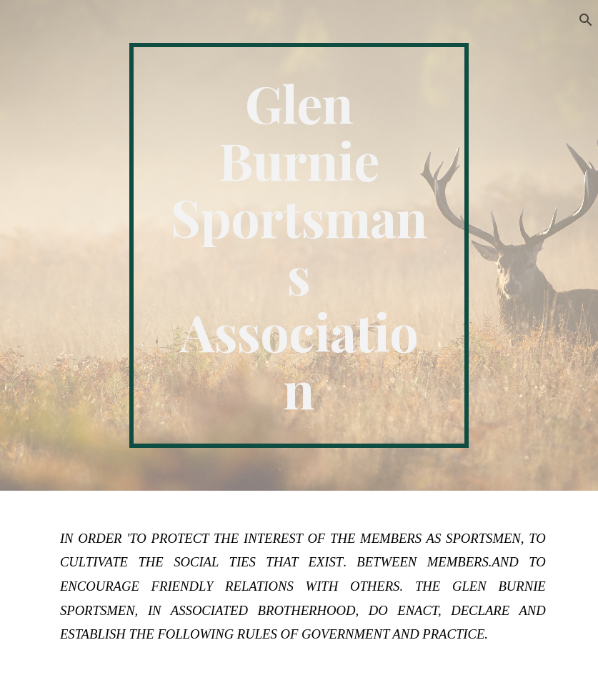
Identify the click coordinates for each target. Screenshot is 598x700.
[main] (299, 245)
